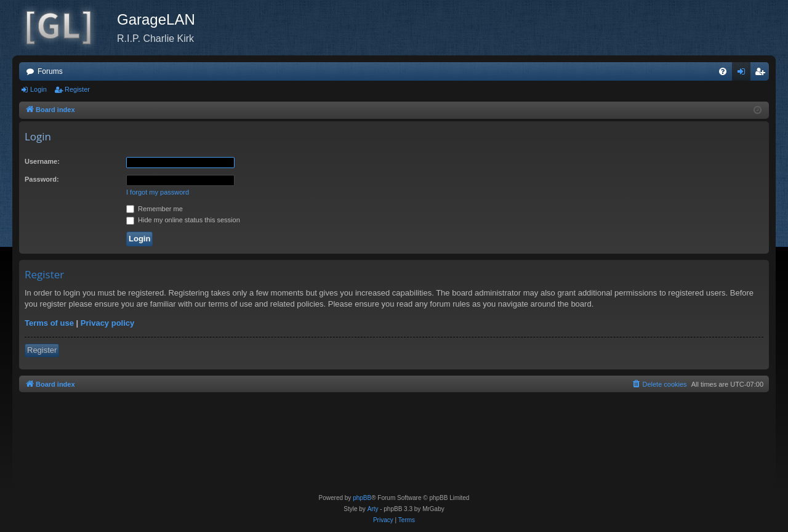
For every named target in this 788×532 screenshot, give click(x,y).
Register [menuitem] (762, 74)
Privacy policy (107, 323)
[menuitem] (723, 71)
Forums (50, 71)
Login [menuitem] (744, 74)
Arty (373, 509)
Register (77, 89)
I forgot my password (158, 192)
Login (38, 89)
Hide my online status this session (183, 220)
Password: (42, 179)
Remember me (155, 209)
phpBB (362, 498)
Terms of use (49, 323)
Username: (42, 161)
